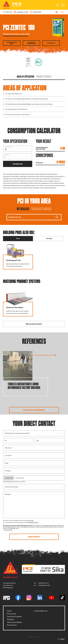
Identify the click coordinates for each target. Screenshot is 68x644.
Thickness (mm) (8, 147)
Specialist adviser (41, 209)
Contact (61, 639)
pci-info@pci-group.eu (33, 523)
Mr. (6, 441)
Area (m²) (7, 155)
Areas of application (25, 77)
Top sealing (49, 239)
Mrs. (38, 441)
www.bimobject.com (41, 611)
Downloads (51, 43)
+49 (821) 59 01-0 (43, 583)
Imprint (9, 611)
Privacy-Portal (12, 625)
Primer (18, 239)
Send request (34, 537)
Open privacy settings (14, 622)
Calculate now (18, 164)
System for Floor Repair (15, 308)
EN (63, 12)
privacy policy (30, 521)
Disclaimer (10, 619)
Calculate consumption (31, 43)
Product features (44, 77)
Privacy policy (12, 614)
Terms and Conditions (14, 617)
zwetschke (37, 637)
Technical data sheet (12, 43)
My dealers (23, 209)
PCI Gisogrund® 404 (13, 260)
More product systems (34, 324)
